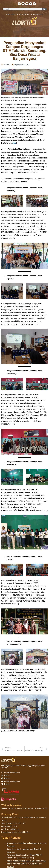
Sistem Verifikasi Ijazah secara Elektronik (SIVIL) (26, 861)
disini (14, 143)
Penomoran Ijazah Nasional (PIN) (20, 858)
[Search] (44, 9)
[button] (24, 31)
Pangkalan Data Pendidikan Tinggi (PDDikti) (24, 855)
